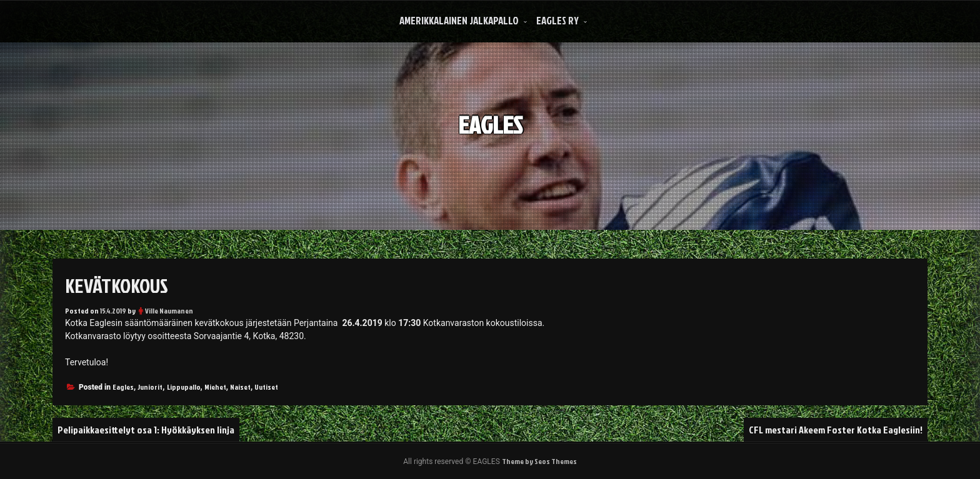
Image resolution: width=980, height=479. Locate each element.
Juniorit (150, 387)
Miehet (215, 387)
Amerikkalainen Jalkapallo (459, 20)
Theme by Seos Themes (539, 461)
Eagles (123, 387)
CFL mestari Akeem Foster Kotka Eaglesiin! (836, 430)
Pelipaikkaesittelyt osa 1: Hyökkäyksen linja (146, 430)
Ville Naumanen (169, 311)
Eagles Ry (557, 20)
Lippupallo (184, 387)
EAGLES (490, 118)
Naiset (240, 387)
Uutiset (266, 387)
